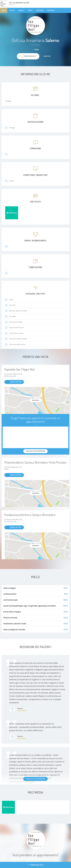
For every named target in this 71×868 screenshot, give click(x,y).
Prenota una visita (36, 865)
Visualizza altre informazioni (35, 779)
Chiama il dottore (14, 382)
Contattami (47, 56)
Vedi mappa (36, 400)
